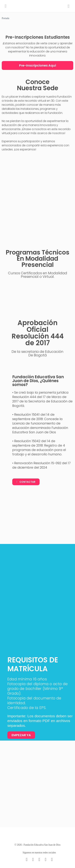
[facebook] (33, 860)
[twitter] (46, 860)
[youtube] (52, 860)
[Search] (69, 6)
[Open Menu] (6, 6)
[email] (27, 860)
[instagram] (39, 860)
